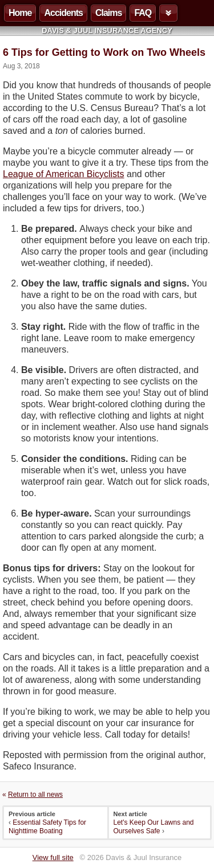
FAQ (143, 13)
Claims (108, 13)
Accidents (63, 13)
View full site (53, 857)
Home (20, 13)
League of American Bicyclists (64, 174)
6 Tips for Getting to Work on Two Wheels (104, 52)
